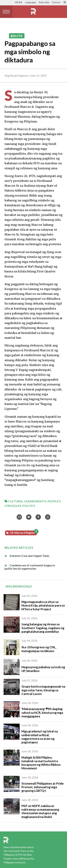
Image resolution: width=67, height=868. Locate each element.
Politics (29, 506)
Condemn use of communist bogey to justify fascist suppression (30, 567)
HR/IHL (19, 2)
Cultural (16, 501)
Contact (56, 2)
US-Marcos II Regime (23, 532)
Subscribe (44, 2)
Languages (31, 2)
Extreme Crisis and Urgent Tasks (30, 556)
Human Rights (35, 501)
